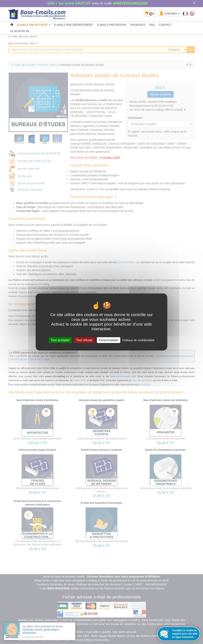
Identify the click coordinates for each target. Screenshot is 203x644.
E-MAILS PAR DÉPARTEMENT (74, 25)
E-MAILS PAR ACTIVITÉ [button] (34, 25)
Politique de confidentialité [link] (138, 340)
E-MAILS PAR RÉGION (112, 25)
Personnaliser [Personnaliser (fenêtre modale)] (109, 340)
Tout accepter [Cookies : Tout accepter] (60, 340)
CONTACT (165, 25)
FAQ (152, 25)
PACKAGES (138, 25)
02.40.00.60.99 (20, 31)
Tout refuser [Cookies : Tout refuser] (84, 340)
